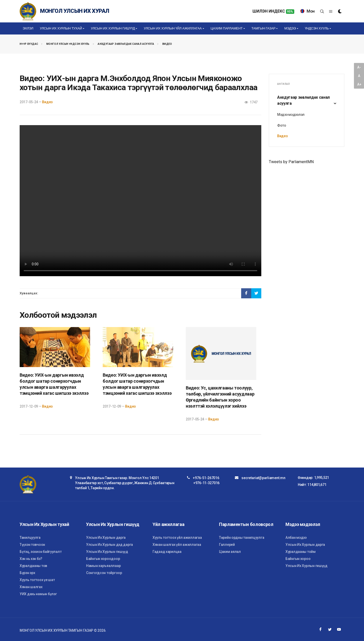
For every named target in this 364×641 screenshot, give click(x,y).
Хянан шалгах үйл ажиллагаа (177, 545)
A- (359, 67)
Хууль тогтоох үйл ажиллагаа (177, 538)
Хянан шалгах (31, 587)
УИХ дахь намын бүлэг (38, 594)
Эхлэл (28, 28)
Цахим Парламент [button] (227, 28)
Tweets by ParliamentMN (291, 162)
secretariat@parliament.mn (263, 478)
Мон (307, 11)
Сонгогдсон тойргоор (104, 573)
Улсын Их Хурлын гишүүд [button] (113, 28)
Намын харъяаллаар (103, 566)
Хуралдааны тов (33, 566)
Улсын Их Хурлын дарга (106, 538)
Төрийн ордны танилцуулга (242, 538)
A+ (359, 84)
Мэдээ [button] (290, 28)
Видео (167, 44)
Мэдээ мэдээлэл (291, 115)
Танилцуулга (30, 538)
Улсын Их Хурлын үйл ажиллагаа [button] (173, 28)
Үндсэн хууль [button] (317, 28)
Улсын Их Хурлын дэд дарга (110, 545)
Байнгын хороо (298, 559)
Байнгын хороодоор (103, 559)
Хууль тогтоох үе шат (37, 580)
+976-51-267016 (206, 478)
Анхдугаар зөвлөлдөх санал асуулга (126, 44)
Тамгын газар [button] (263, 28)
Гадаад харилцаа (167, 552)
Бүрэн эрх (27, 573)
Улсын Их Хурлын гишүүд (107, 552)
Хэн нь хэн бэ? (31, 559)
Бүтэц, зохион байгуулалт (41, 552)
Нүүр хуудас (29, 44)
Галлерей (227, 545)
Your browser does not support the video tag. (140, 201)
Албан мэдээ (296, 538)
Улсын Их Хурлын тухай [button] (61, 28)
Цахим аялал (230, 552)
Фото (282, 125)
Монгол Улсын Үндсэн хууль (68, 44)
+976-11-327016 (206, 483)
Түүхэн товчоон (32, 545)
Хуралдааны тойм (301, 552)
